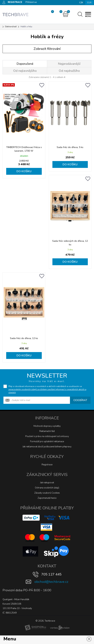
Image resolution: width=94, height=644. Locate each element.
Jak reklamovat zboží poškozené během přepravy (47, 447)
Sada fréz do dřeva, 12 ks (24, 338)
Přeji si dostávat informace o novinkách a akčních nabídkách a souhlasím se (47, 389)
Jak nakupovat (47, 483)
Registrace (47, 465)
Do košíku (24, 171)
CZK (81, 3)
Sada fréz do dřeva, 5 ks (70, 147)
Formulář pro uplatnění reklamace (47, 441)
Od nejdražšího (69, 71)
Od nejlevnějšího (25, 71)
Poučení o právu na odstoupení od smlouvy (47, 436)
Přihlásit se (31, 2)
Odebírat (80, 400)
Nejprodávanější (69, 64)
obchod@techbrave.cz (51, 582)
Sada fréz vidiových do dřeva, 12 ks (70, 243)
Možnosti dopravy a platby (47, 426)
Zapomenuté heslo (47, 498)
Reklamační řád (47, 431)
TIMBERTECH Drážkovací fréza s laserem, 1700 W (24, 149)
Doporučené (25, 64)
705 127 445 (51, 574)
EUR (89, 3)
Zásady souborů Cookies (47, 493)
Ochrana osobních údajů (47, 488)
